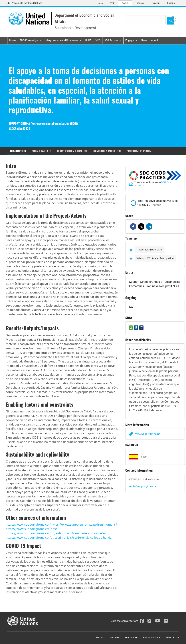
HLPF (88, 40)
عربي (101, 3)
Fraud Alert (132, 638)
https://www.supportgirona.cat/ (28, 524)
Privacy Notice (151, 638)
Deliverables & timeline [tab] (72, 151)
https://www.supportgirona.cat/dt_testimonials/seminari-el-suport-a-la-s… (57, 533)
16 (136, 328)
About (155, 40)
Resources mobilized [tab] (107, 151)
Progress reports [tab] (139, 151)
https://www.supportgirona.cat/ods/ (31, 529)
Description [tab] (18, 151)
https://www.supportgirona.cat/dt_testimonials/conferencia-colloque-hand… (59, 538)
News (144, 40)
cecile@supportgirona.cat (143, 486)
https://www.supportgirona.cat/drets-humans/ (84, 524)
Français (140, 3)
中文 (112, 3)
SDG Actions (111, 40)
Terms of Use (172, 638)
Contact (100, 638)
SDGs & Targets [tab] (42, 151)
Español (171, 3)
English (125, 3)
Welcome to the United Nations (25, 3)
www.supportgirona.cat (147, 434)
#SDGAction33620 (19, 129)
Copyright (115, 638)
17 (141, 328)
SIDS (98, 40)
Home (13, 40)
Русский (156, 3)
